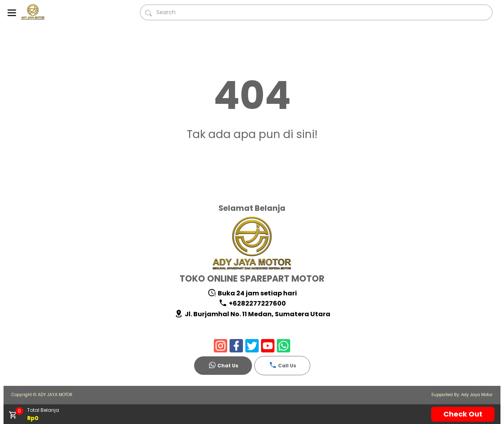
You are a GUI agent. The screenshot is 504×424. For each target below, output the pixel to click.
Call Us (283, 365)
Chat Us (223, 365)
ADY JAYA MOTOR (55, 395)
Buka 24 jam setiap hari (252, 293)
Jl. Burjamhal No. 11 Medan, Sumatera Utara (252, 314)
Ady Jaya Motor (477, 395)
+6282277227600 (252, 303)
